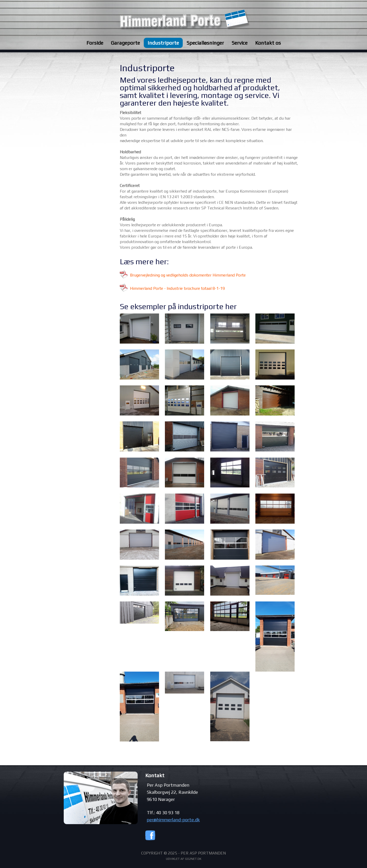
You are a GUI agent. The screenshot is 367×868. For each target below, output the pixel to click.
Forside (95, 43)
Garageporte (125, 43)
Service (240, 43)
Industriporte (163, 43)
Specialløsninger (205, 43)
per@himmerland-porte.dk (173, 820)
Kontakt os (268, 43)
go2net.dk (193, 859)
